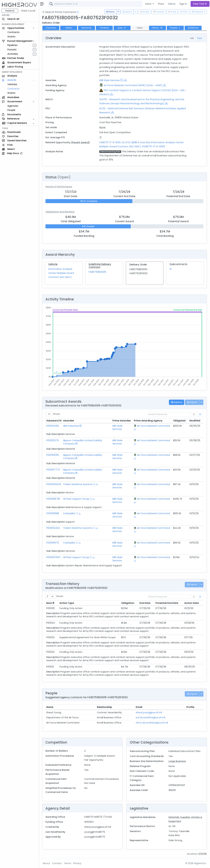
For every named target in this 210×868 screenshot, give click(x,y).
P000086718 (53, 499)
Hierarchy (86, 28)
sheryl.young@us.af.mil (149, 712)
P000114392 (53, 426)
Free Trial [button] (200, 4)
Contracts (13, 32)
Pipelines (12, 45)
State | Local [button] (28, 11)
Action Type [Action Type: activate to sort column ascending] (67, 603)
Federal (10, 11)
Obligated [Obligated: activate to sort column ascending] (179, 421)
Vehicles (12, 84)
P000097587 (53, 557)
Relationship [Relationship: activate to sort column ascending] (104, 707)
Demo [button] (172, 4)
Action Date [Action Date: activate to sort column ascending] (191, 603)
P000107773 (53, 470)
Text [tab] (199, 38)
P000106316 (53, 455)
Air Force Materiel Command (154, 426)
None (102, 127)
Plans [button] (161, 4)
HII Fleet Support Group (76, 499)
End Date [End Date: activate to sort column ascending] (145, 603)
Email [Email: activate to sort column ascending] (139, 707)
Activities (13, 54)
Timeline (104, 28)
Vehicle (53, 264)
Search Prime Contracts (59, 12)
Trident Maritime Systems (78, 484)
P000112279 (52, 440)
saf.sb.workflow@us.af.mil (150, 717)
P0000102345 (54, 484)
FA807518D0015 (97, 272)
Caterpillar (69, 513)
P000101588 (53, 513)
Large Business (177, 761)
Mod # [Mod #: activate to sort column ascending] (50, 603)
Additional (193, 28)
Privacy (77, 863)
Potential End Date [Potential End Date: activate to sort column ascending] (167, 603)
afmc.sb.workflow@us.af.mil (152, 723)
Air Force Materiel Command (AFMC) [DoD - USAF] (133, 85)
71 (100, 137)
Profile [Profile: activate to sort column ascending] (190, 707)
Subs (122, 28)
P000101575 (53, 543)
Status (69, 28)
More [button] (149, 4)
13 (171, 269)
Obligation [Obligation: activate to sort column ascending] (128, 603)
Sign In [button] (183, 4)
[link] (200, 415)
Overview (51, 28)
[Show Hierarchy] (125, 80)
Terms (67, 863)
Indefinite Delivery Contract (100, 266)
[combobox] (96, 4)
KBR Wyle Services (110, 80)
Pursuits (12, 50)
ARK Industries (71, 426)
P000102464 (53, 528)
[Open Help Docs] (78, 12)
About (46, 863)
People (11, 110)
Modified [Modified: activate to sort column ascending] (195, 421)
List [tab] (192, 38)
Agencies (13, 106)
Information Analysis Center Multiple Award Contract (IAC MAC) (61, 273)
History (157, 28)
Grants (11, 37)
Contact (57, 863)
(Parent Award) (80, 142)
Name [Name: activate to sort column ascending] (50, 707)
